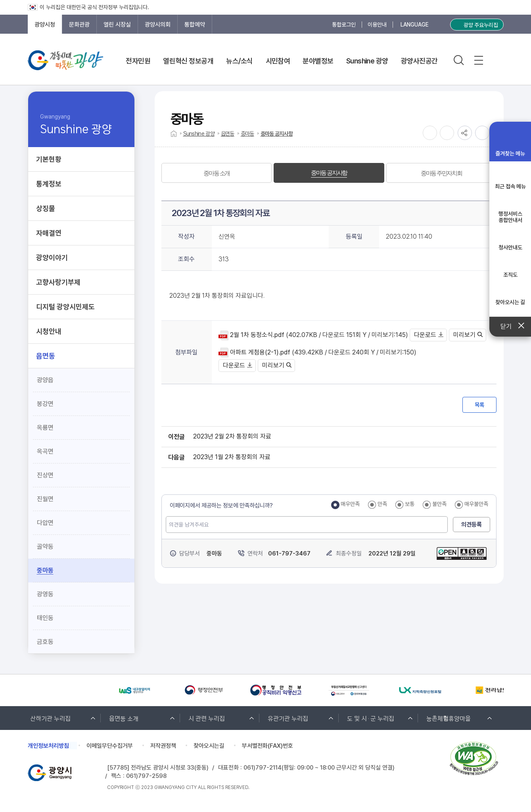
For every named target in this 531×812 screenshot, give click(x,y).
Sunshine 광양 (367, 61)
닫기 (510, 327)
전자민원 (138, 61)
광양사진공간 (419, 61)
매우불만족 (476, 504)
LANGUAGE (415, 25)
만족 (382, 504)
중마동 (45, 570)
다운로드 (429, 335)
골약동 (45, 547)
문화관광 (79, 25)
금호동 (45, 642)
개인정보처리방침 (48, 746)
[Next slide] (51, 690)
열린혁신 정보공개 (188, 61)
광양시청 (45, 25)
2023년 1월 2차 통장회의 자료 (232, 457)
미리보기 (468, 335)
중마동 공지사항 (277, 134)
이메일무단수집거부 (110, 746)
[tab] (217, 173)
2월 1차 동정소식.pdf (257, 335)
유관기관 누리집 (288, 718)
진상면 (45, 475)
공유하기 (465, 133)
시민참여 (278, 61)
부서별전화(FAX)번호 (267, 746)
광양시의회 (158, 25)
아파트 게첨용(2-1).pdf (260, 352)
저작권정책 (163, 746)
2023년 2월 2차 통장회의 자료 (232, 436)
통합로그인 (344, 25)
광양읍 (45, 380)
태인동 (45, 618)
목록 (479, 405)
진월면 (45, 499)
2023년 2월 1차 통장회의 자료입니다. (217, 296)
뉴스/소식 (239, 61)
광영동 (45, 594)
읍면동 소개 (124, 718)
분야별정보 (318, 61)
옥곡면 (45, 451)
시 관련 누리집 (207, 718)
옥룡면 (45, 428)
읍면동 (228, 134)
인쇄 (482, 133)
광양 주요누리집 (481, 25)
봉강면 (45, 404)
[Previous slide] (32, 690)
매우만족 (350, 504)
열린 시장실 (117, 25)
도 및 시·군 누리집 (371, 718)
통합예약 (195, 25)
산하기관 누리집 (50, 718)
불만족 (439, 504)
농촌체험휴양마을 (449, 718)
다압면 (45, 523)
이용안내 (377, 25)
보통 (410, 504)
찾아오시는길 (209, 746)
